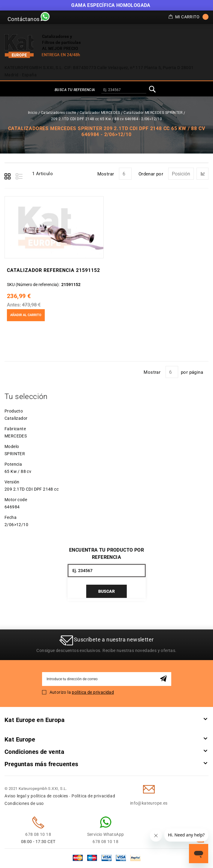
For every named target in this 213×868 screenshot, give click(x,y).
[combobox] (124, 90)
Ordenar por (151, 174)
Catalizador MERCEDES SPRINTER (153, 113)
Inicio (33, 113)
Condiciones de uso (24, 803)
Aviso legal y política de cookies (36, 796)
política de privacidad (93, 692)
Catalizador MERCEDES (100, 113)
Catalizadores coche (59, 113)
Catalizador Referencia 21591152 (53, 270)
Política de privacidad (93, 796)
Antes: (14, 305)
